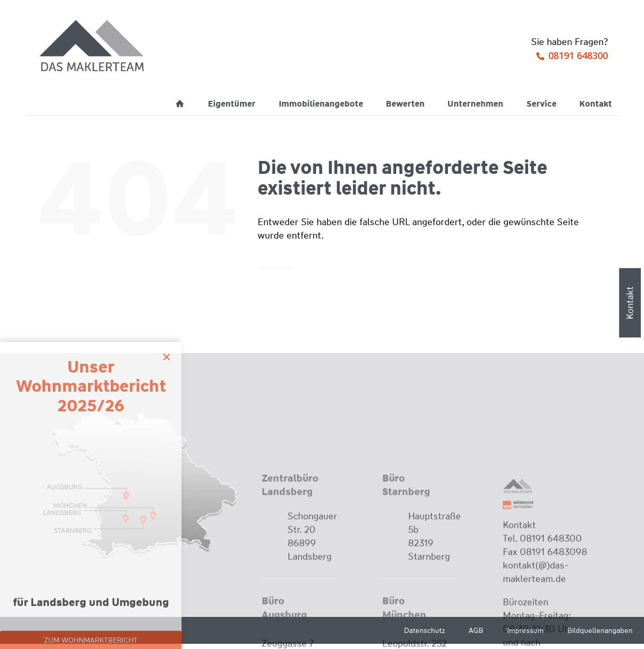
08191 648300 (578, 55)
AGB (476, 630)
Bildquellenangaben (600, 630)
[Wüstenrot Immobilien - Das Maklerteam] (93, 47)
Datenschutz (424, 630)
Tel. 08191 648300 (542, 615)
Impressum (525, 630)
